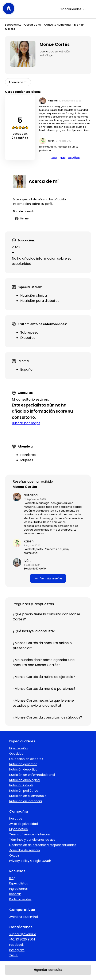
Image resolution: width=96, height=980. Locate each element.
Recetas (15, 894)
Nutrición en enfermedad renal (32, 775)
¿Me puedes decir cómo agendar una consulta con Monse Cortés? (44, 662)
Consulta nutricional (58, 25)
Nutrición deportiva (23, 769)
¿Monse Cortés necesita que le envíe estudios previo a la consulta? (43, 703)
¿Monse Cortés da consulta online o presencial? (42, 645)
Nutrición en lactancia (26, 801)
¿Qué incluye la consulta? (34, 631)
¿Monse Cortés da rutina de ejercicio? (44, 677)
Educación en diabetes (26, 759)
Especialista (13, 25)
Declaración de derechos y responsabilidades (43, 845)
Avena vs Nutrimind (24, 917)
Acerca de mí (18, 82)
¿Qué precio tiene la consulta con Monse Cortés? (46, 617)
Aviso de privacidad (24, 824)
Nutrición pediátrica (24, 791)
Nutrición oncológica (24, 780)
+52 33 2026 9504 (22, 939)
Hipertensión (18, 748)
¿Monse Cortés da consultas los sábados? (47, 717)
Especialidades (73, 9)
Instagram (17, 950)
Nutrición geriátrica (23, 764)
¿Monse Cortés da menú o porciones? (44, 689)
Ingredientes (18, 889)
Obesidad (16, 754)
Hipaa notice (19, 829)
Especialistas (19, 883)
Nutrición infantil (21, 785)
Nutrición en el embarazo (28, 796)
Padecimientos (20, 899)
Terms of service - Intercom (30, 834)
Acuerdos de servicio (25, 850)
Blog (12, 878)
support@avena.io (23, 934)
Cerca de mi (33, 25)
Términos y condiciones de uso (32, 840)
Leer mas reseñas (65, 158)
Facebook (16, 945)
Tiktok (14, 955)
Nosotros (16, 818)
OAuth (14, 855)
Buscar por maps (26, 423)
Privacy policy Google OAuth (30, 861)
